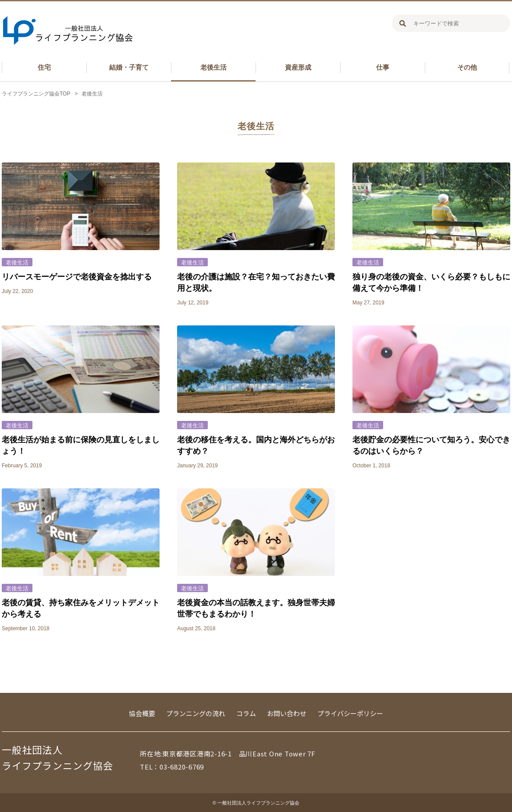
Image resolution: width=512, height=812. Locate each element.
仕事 (383, 67)
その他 (467, 67)
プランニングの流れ (196, 713)
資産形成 (298, 67)
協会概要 (142, 713)
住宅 (44, 67)
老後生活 (213, 67)
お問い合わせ (287, 713)
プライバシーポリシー (350, 713)
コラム (246, 713)
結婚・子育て (129, 67)
